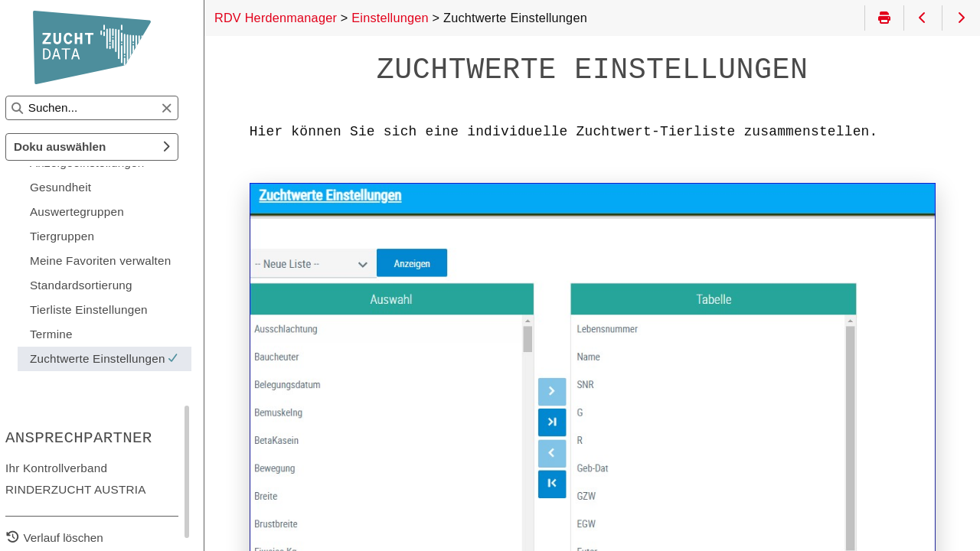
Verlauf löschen (83, 538)
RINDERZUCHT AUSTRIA (95, 489)
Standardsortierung (100, 285)
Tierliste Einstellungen (108, 310)
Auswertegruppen (96, 212)
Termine (70, 334)
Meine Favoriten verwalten (120, 261)
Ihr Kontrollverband (75, 468)
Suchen (26, 96)
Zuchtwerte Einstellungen (126, 359)
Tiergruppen (81, 236)
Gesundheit (80, 187)
